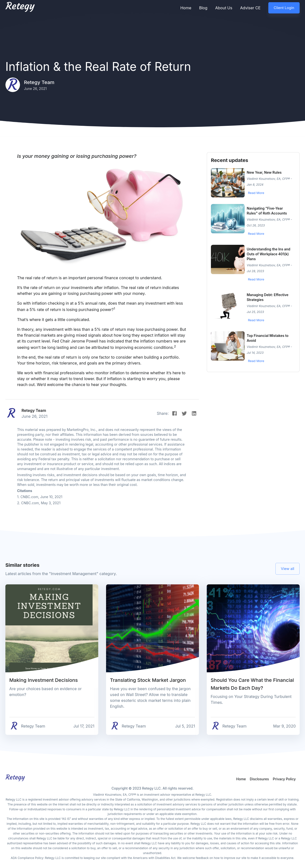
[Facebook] (174, 413)
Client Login (284, 8)
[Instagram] (194, 413)
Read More (256, 193)
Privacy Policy (284, 779)
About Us (224, 8)
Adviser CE (250, 8)
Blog (203, 8)
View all (288, 569)
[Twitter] (184, 413)
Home (186, 8)
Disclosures (259, 779)
